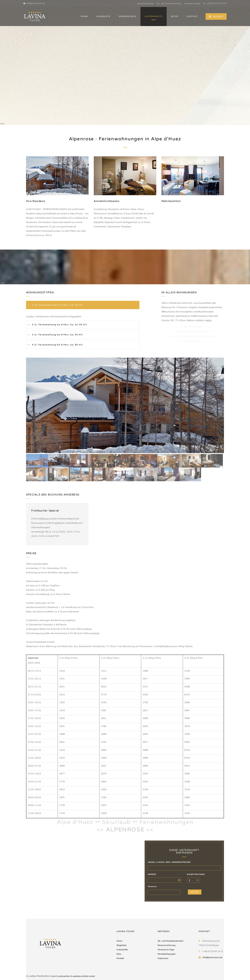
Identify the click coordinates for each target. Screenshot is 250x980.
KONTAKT (192, 16)
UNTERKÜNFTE (153, 16)
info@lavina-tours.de (34, 3)
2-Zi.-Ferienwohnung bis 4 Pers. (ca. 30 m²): (57, 305)
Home (119, 941)
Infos (119, 954)
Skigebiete (122, 945)
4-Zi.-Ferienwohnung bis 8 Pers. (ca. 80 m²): (57, 345)
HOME (84, 16)
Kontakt (120, 958)
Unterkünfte (122, 950)
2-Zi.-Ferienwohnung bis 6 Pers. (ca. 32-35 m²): (59, 325)
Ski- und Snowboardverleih (169, 3)
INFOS (175, 16)
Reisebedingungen (167, 954)
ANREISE (152, 874)
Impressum (163, 958)
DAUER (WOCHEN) (196, 874)
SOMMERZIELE (128, 16)
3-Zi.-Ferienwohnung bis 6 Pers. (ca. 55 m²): (57, 335)
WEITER (195, 892)
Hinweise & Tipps (192, 3)
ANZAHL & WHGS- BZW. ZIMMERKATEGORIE (169, 862)
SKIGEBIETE (103, 16)
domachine (65, 976)
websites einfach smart (84, 976)
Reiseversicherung (145, 3)
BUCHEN (216, 16)
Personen (152, 887)
